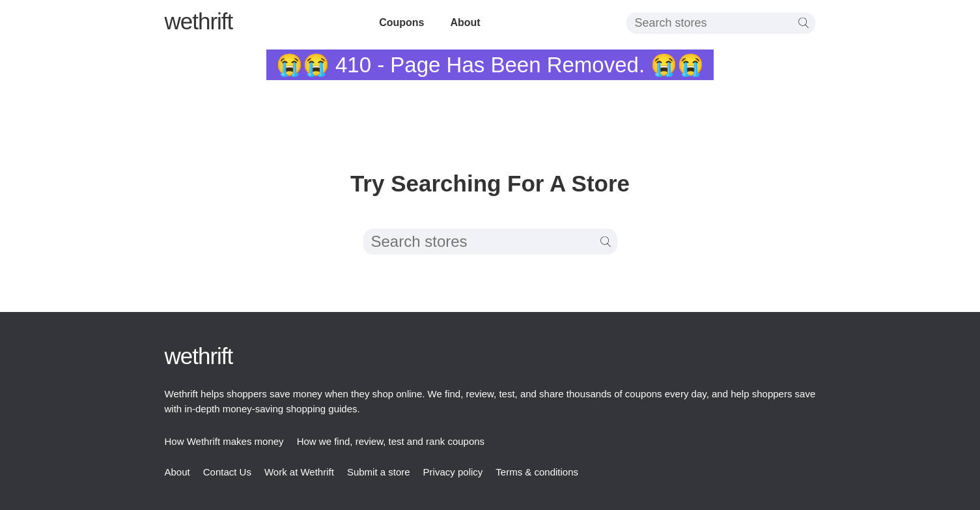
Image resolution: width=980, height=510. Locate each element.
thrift (199, 21)
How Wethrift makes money (224, 441)
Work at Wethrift (299, 472)
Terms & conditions (537, 472)
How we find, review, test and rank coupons (391, 441)
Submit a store (379, 472)
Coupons (401, 22)
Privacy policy (453, 472)
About (465, 22)
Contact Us (227, 472)
